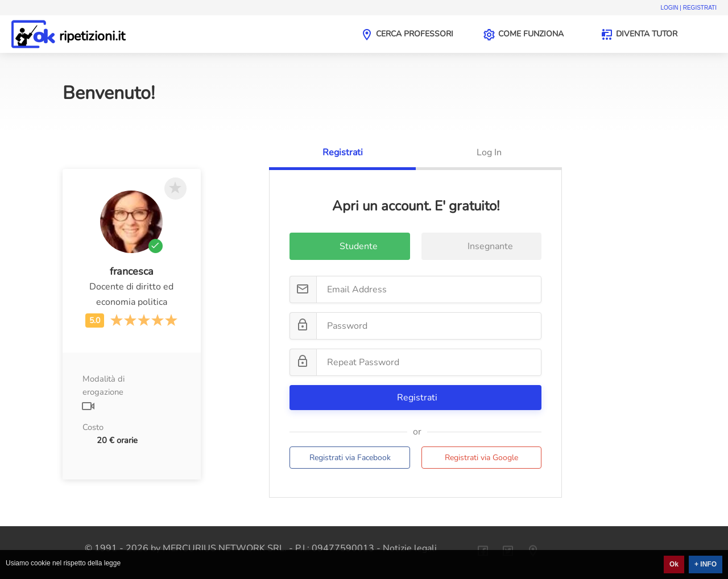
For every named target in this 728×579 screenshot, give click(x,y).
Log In (489, 152)
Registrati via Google (481, 458)
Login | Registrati (688, 8)
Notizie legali (410, 548)
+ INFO (706, 564)
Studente (350, 247)
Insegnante (482, 247)
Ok (674, 564)
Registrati (343, 152)
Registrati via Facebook (350, 458)
